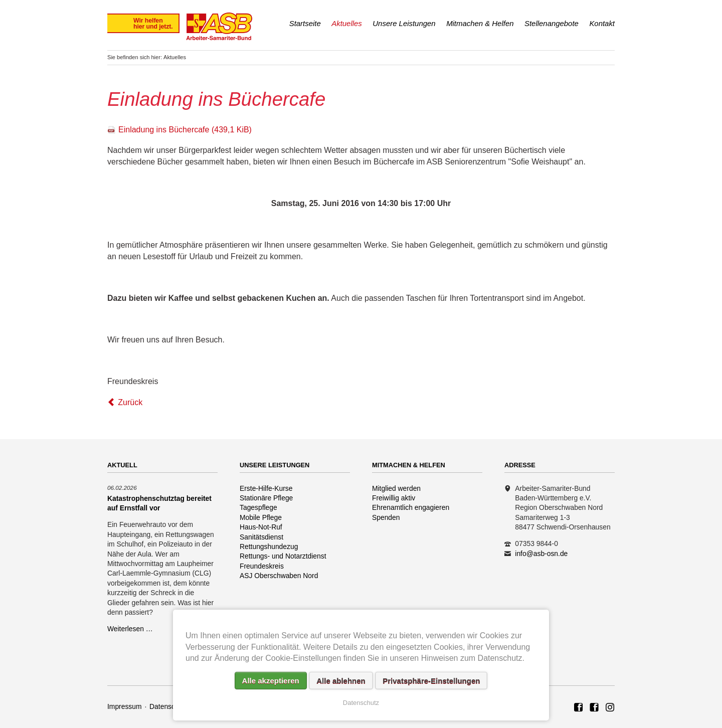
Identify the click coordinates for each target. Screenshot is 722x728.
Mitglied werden (396, 488)
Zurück (130, 402)
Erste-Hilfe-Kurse (266, 488)
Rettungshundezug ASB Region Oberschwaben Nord (610, 708)
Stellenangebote (552, 23)
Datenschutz (169, 706)
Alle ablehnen (341, 681)
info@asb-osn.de (541, 554)
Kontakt (602, 23)
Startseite (305, 23)
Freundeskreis (262, 566)
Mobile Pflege (261, 517)
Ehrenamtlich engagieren (411, 507)
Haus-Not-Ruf (261, 527)
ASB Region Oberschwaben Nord (579, 708)
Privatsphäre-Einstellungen (431, 681)
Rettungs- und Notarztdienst (283, 556)
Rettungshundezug (269, 547)
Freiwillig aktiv (394, 498)
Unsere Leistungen (404, 23)
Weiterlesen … (130, 629)
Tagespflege (258, 507)
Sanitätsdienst (261, 537)
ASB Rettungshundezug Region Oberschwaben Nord (594, 708)
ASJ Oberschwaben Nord (279, 576)
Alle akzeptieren (271, 681)
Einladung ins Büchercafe (185, 130)
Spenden (386, 517)
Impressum (125, 706)
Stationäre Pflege (266, 498)
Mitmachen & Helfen (480, 23)
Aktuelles (347, 23)
